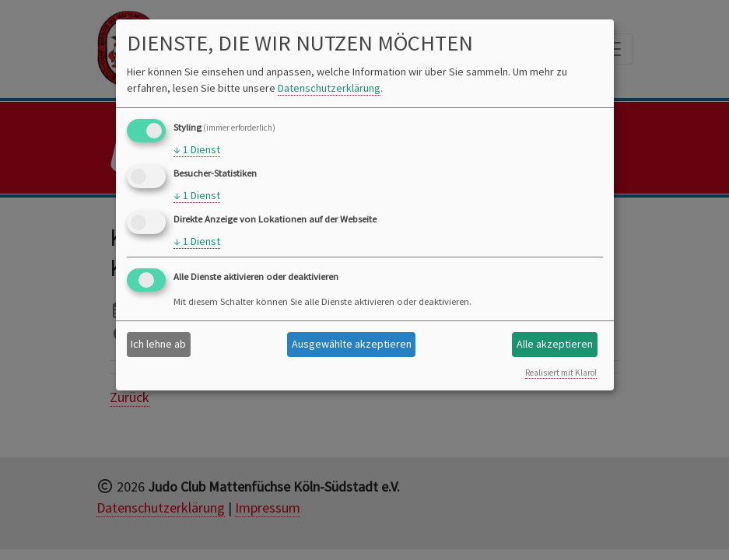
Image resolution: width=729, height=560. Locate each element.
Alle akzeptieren (555, 344)
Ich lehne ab (158, 344)
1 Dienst (197, 150)
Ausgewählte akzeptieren (352, 344)
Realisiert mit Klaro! (561, 373)
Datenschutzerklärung (329, 88)
